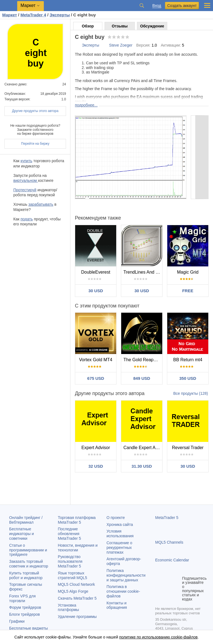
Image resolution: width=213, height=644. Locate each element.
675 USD (96, 378)
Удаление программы (77, 617)
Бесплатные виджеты (29, 628)
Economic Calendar (172, 560)
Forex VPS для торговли (22, 598)
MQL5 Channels (169, 542)
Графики (17, 621)
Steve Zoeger (121, 45)
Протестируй (25, 190)
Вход (157, 6)
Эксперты (91, 45)
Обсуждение (152, 26)
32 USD (96, 466)
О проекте (116, 518)
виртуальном (26, 180)
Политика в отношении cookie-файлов (123, 591)
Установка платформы (69, 608)
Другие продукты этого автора (35, 111)
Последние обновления (70, 534)
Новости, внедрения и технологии (78, 548)
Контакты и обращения (117, 605)
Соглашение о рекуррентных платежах (119, 548)
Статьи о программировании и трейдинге (28, 550)
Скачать (77, 598)
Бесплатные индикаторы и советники (21, 534)
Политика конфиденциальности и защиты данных (126, 575)
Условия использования (120, 534)
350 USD (188, 378)
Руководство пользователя (70, 561)
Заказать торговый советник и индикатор (29, 564)
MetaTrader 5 (167, 518)
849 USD (142, 378)
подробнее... (86, 105)
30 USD (96, 291)
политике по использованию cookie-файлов (159, 637)
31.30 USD (142, 466)
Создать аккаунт (182, 6)
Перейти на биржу (35, 144)
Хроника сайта (120, 525)
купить (26, 161)
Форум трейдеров (25, 607)
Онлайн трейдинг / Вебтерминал (26, 520)
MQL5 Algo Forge (73, 591)
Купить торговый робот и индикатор (26, 575)
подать (27, 219)
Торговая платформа (77, 520)
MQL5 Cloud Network (77, 584)
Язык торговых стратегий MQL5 (73, 575)
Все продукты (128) (191, 393)
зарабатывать (41, 204)
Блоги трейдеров (25, 614)
